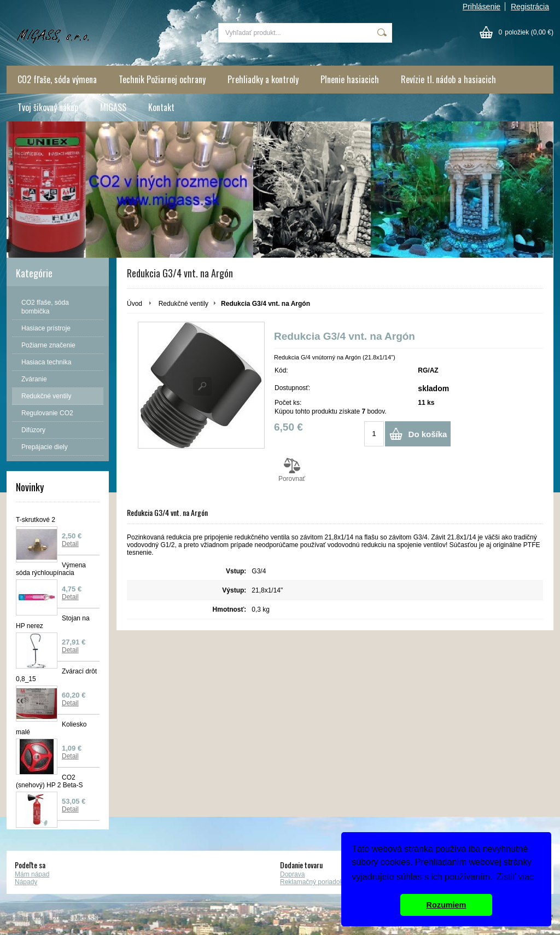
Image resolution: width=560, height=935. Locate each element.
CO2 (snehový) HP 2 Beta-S (49, 781)
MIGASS (113, 107)
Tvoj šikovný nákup (48, 107)
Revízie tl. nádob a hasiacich (448, 79)
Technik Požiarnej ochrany (162, 79)
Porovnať (292, 470)
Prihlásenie (482, 7)
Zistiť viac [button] (515, 877)
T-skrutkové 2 (36, 520)
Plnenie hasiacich (350, 79)
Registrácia (530, 7)
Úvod (135, 304)
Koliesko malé (51, 728)
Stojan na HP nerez (53, 622)
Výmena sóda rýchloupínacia (51, 569)
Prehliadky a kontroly (263, 79)
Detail (70, 544)
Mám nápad (32, 874)
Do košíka (428, 434)
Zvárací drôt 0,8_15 (56, 675)
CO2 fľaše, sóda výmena (57, 79)
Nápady (26, 882)
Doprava (292, 874)
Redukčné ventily (183, 304)
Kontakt (161, 107)
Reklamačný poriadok (311, 882)
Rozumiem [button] (447, 905)
